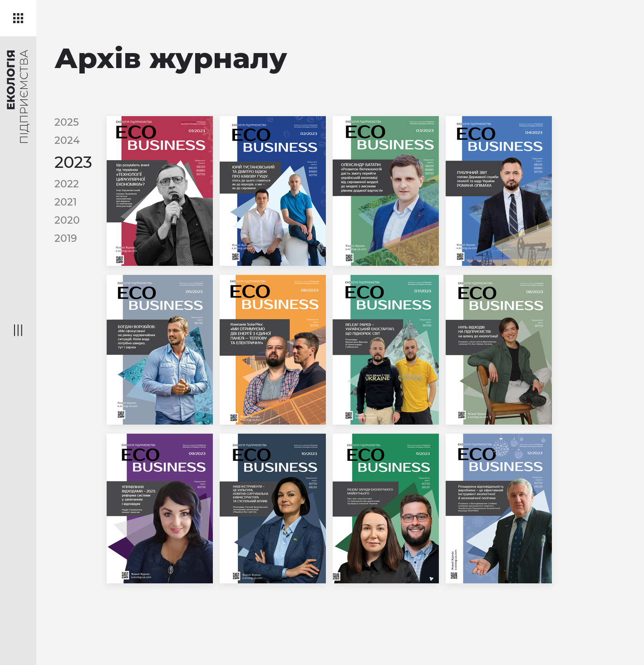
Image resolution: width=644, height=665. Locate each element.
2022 (67, 184)
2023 (73, 162)
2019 (66, 238)
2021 (66, 202)
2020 (67, 220)
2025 (67, 122)
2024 (67, 140)
